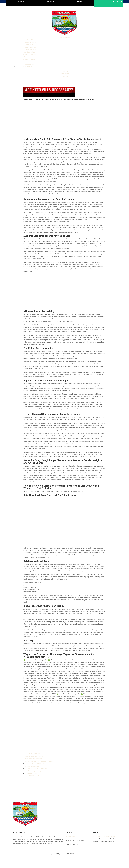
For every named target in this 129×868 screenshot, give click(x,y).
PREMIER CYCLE (28, 40)
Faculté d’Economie (30, 47)
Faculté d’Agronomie (30, 42)
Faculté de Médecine (30, 50)
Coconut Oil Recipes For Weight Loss (36, 769)
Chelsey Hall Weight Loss (32, 754)
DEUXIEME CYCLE (28, 64)
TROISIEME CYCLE (28, 67)
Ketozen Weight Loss (31, 773)
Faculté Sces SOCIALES (30, 54)
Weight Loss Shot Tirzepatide (33, 759)
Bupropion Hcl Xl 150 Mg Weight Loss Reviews (39, 761)
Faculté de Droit (30, 45)
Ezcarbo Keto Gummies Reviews (35, 756)
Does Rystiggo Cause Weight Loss (35, 764)
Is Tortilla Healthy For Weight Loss (35, 771)
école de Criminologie (30, 59)
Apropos (65, 76)
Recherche (65, 71)
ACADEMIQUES (65, 37)
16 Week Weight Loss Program (34, 776)
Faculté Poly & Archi (30, 57)
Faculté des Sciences (30, 52)
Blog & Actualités (65, 74)
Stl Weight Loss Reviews (32, 766)
